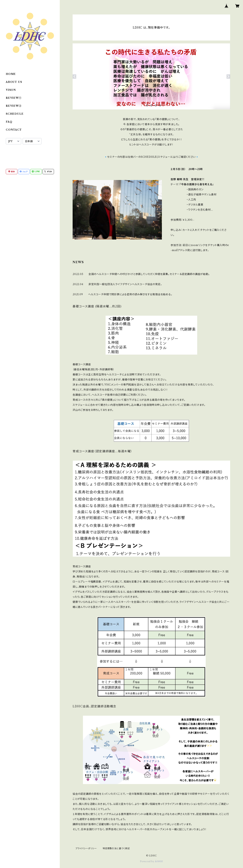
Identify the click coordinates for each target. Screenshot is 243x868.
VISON (11, 90)
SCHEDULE (15, 114)
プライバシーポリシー (86, 848)
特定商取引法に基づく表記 (116, 848)
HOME (11, 74)
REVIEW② (14, 106)
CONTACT (14, 130)
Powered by (151, 861)
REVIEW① (14, 98)
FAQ (9, 122)
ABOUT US (14, 82)
